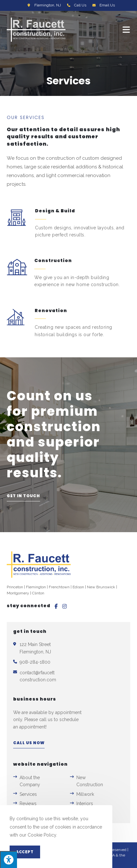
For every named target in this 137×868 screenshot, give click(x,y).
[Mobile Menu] (126, 30)
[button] (23, 498)
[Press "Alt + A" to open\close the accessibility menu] (9, 859)
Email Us (107, 5)
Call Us (80, 5)
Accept (25, 852)
